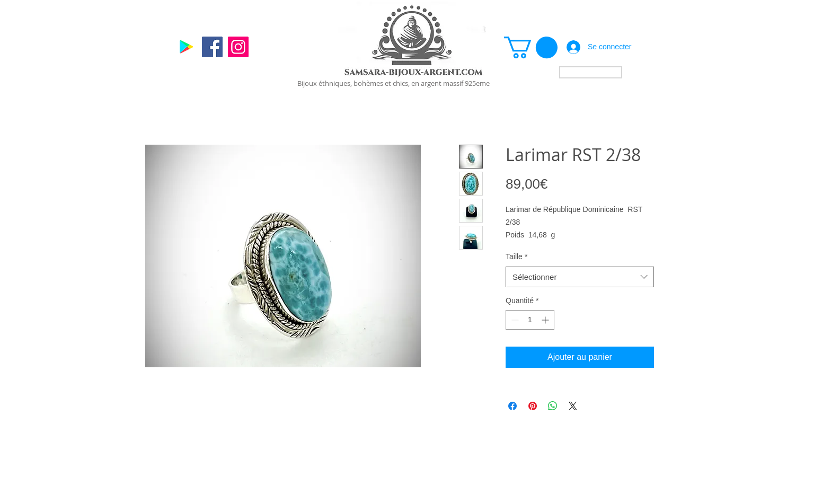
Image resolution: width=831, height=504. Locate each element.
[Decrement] (514, 320)
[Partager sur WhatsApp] (553, 406)
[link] (531, 47)
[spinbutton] (530, 320)
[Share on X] (573, 406)
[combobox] (580, 277)
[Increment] (546, 320)
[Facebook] (212, 47)
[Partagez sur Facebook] (512, 406)
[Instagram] (238, 47)
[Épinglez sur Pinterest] (533, 406)
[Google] (186, 47)
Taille (516, 257)
